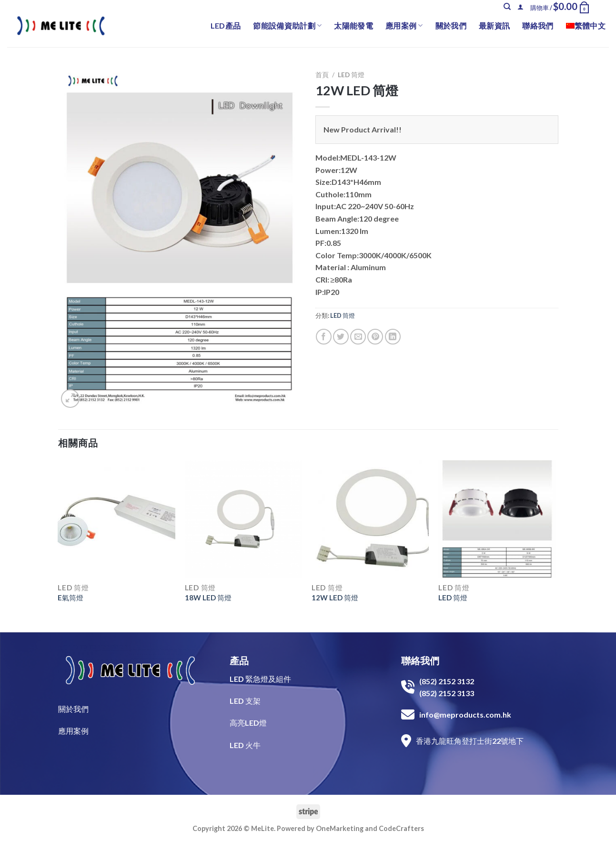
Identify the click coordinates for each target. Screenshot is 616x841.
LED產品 (226, 25)
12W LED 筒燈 (335, 598)
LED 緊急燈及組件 (260, 679)
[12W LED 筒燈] (370, 519)
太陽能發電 (353, 25)
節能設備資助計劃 (287, 26)
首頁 (322, 75)
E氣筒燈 (71, 598)
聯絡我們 (538, 25)
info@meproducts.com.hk (465, 714)
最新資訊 (494, 25)
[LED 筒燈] (497, 519)
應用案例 (404, 26)
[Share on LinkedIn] (393, 337)
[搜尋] (507, 7)
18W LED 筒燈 (208, 598)
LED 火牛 (245, 745)
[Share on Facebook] (324, 337)
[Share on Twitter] (341, 337)
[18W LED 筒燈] (244, 519)
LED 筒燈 (351, 75)
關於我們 (451, 25)
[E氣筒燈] (116, 519)
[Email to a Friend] (358, 337)
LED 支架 (245, 701)
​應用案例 (73, 731)
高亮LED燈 (248, 723)
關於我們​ (73, 709)
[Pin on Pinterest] (375, 337)
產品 (239, 660)
